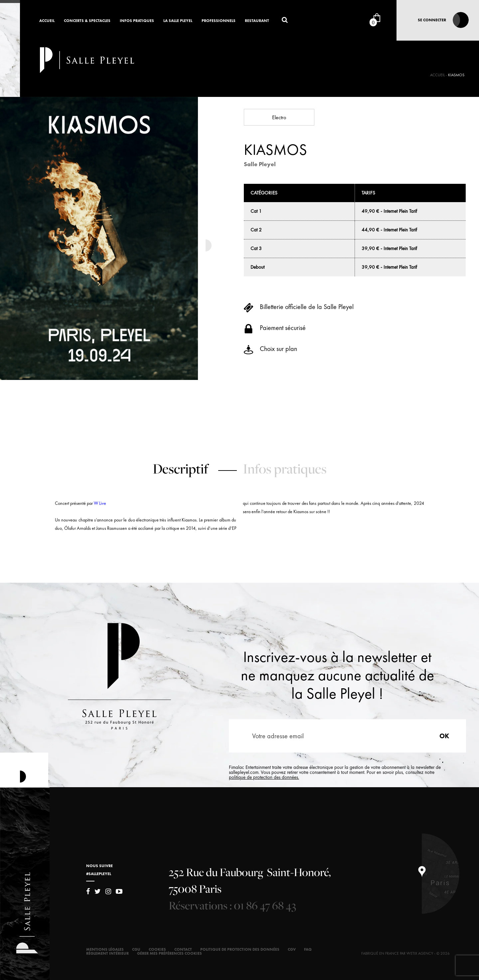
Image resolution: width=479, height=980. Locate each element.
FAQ (308, 949)
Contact (183, 949)
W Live (100, 503)
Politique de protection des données (240, 949)
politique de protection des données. (264, 777)
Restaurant (257, 21)
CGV (292, 949)
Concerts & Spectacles (87, 21)
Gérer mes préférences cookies (169, 953)
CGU (136, 949)
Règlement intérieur (107, 953)
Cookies (157, 949)
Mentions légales (105, 949)
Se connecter (432, 20)
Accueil (47, 21)
